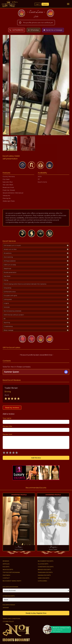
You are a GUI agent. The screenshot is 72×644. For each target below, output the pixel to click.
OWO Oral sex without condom (14, 315)
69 (5, 319)
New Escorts (8, 569)
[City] (36, 590)
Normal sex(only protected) (12, 311)
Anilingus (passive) (10, 261)
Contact (6, 578)
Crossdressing (8, 326)
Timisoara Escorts (45, 572)
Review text (7, 434)
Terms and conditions (11, 619)
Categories (42, 581)
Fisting (6, 280)
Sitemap (6, 608)
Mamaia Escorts (44, 575)
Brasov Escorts (44, 569)
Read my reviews (12, 408)
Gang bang (7, 288)
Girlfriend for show (10, 292)
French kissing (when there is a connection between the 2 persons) (25, 284)
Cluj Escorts (43, 564)
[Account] (36, 600)
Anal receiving (8, 257)
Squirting (7, 322)
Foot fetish (7, 276)
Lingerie (6, 303)
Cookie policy (8, 621)
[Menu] (68, 4)
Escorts (6, 567)
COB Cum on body (10, 265)
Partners (6, 575)
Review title (7, 426)
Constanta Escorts (46, 567)
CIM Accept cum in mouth (12, 245)
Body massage (8, 330)
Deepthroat (7, 269)
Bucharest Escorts (46, 561)
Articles (6, 564)
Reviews (6, 561)
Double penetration (10, 272)
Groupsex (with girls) (10, 295)
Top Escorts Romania (11, 572)
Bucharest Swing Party (12, 581)
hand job (7, 307)
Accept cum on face (10, 249)
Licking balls (8, 299)
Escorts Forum (9, 605)
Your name (7, 418)
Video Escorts (44, 578)
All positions (8, 253)
